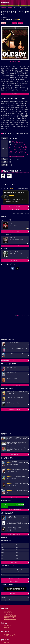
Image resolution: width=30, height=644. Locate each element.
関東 (17, 544)
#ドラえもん (4, 504)
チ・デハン (19, 146)
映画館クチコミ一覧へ (15, 579)
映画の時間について (15, 593)
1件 (18, 20)
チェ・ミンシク (17, 144)
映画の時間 (3, 8)
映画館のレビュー (8, 627)
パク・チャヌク (17, 141)
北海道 (3, 550)
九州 (2, 558)
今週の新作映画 (8, 613)
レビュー (14, 23)
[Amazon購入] (15, 61)
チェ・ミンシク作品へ (15, 246)
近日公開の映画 (8, 614)
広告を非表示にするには (22, 315)
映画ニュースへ (15, 455)
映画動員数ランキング (9, 634)
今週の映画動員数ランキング (8, 360)
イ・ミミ (21, 156)
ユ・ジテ (24, 144)
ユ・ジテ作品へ (15, 260)
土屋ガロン (15, 143)
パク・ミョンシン (14, 149)
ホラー (17, 575)
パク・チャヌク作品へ (15, 232)
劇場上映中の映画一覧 (15, 385)
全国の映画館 (7, 626)
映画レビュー (15, 497)
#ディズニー (4, 507)
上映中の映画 (7, 611)
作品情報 (10, 8)
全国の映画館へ (15, 562)
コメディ (3, 575)
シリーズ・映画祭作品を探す (15, 510)
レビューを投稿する (15, 209)
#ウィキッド (12, 504)
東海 (17, 547)
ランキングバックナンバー (11, 636)
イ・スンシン (24, 148)
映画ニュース (7, 643)
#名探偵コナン (20, 504)
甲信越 (3, 553)
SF (2, 572)
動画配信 (20, 23)
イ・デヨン (22, 149)
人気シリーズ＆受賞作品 (10, 616)
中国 (2, 556)
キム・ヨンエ (15, 156)
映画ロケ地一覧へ (15, 581)
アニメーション (19, 569)
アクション (4, 569)
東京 (2, 544)
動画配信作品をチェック (15, 410)
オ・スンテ (17, 154)
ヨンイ (22, 154)
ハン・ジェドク (19, 151)
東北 (17, 550)
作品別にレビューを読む (10, 619)
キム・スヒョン (19, 153)
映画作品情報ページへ (6, 597)
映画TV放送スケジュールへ (15, 534)
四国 (17, 556)
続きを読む (15, 94)
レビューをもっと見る (15, 206)
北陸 (17, 553)
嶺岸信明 (21, 143)
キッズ (17, 572)
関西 (2, 547)
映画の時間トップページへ (8, 600)
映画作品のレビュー (9, 618)
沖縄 (17, 558)
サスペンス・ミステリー (7, 20)
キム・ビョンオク (15, 148)
